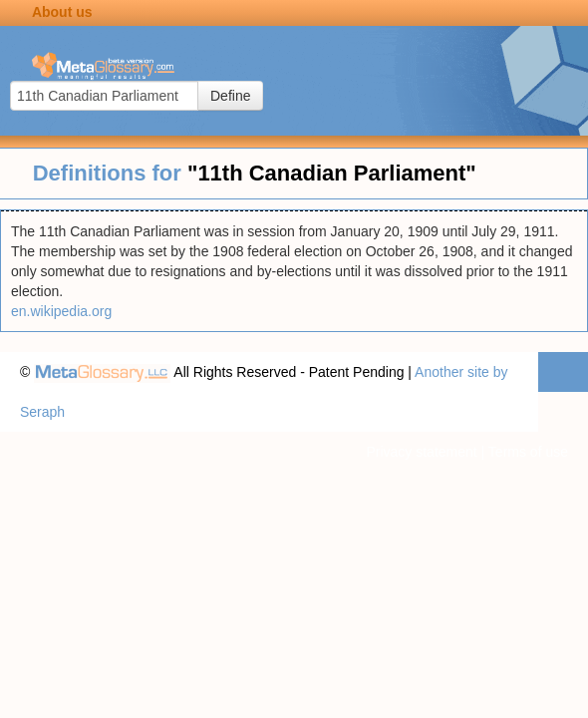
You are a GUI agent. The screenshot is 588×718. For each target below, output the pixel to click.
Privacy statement (421, 452)
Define (230, 96)
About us (62, 12)
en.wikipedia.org (61, 311)
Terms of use (528, 452)
